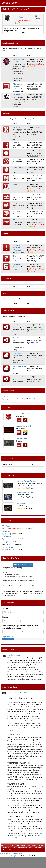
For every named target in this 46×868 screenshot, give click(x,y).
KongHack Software (10, 43)
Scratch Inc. (7, 531)
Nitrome (15, 184)
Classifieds (16, 264)
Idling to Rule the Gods (11, 542)
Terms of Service (16, 854)
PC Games (16, 211)
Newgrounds (17, 159)
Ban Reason (7, 537)
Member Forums (9, 311)
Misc (4, 293)
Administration (8, 234)
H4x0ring (6, 113)
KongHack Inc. (16, 856)
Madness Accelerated (23, 426)
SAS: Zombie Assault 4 (17, 692)
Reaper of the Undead (24, 414)
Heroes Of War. (21, 439)
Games (40, 845)
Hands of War (22, 504)
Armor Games (18, 168)
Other (15, 220)
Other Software (18, 84)
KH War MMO (18, 95)
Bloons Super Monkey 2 (26, 492)
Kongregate (17, 127)
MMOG (15, 203)
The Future (19, 17)
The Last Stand (14, 655)
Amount (5, 608)
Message (5, 617)
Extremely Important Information (17, 248)
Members (5, 845)
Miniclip (16, 176)
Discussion (7, 278)
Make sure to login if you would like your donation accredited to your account (20, 627)
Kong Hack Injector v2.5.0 (23, 564)
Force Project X (18, 325)
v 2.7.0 (28, 856)
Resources (16, 195)
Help (14, 256)
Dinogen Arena (8, 547)
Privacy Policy (5, 854)
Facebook (16, 143)
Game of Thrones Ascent (26, 481)
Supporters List (8, 637)
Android (15, 151)
